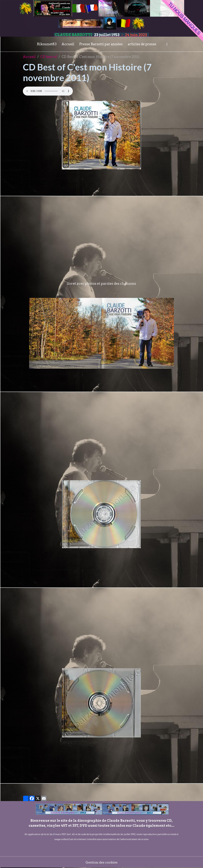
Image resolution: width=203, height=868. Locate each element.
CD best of (49, 57)
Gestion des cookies (102, 862)
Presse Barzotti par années (101, 44)
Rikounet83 (47, 44)
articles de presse (142, 44)
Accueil (68, 44)
